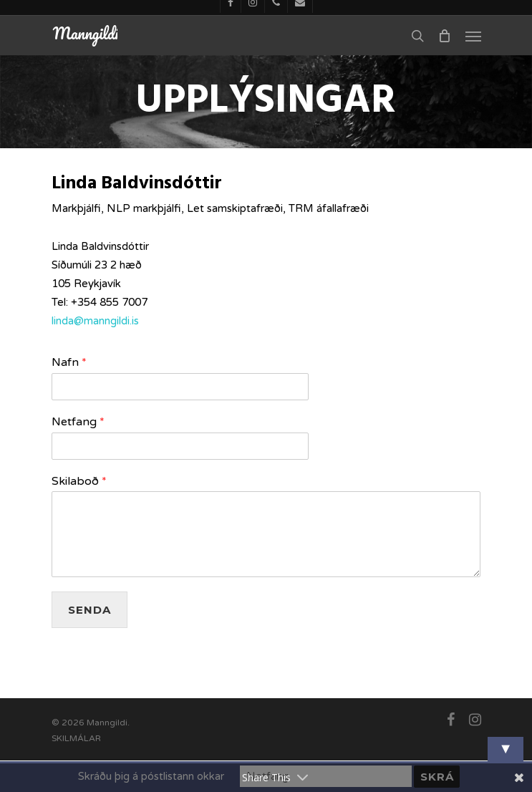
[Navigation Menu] (473, 36)
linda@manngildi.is (95, 321)
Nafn (69, 362)
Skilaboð (79, 481)
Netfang (78, 422)
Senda (90, 610)
